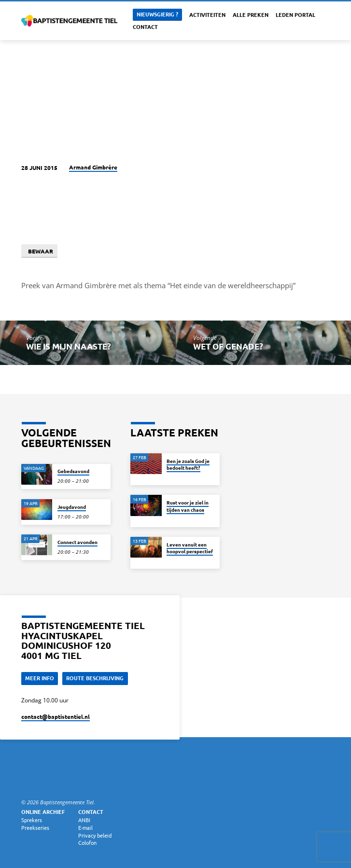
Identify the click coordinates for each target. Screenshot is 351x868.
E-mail (85, 827)
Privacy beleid (95, 835)
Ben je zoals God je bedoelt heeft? (188, 464)
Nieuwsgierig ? (157, 14)
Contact (145, 27)
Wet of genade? (228, 346)
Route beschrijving (95, 678)
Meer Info (40, 678)
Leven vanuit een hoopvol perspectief (190, 548)
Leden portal (295, 14)
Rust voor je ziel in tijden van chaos (188, 506)
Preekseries (35, 827)
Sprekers (32, 820)
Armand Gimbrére (93, 167)
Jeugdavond (72, 507)
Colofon (87, 842)
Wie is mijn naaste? (69, 346)
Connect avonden (77, 542)
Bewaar (39, 251)
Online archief (43, 812)
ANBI (84, 820)
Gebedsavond (73, 471)
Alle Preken (251, 14)
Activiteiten (207, 14)
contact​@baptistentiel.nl (56, 716)
